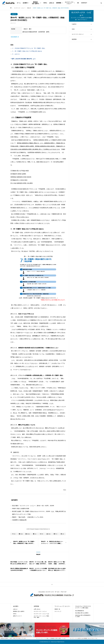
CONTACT (84, 3)
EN (78, 3)
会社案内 (26, 3)
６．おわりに (16, 54)
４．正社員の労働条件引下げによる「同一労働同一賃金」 (29, 48)
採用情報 (60, 3)
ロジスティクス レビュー (70, 3)
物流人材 (14, 14)
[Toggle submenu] (91, 24)
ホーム (19, 3)
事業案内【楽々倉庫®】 (36, 3)
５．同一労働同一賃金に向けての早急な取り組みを (27, 51)
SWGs (45, 3)
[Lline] (35, 534)
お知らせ (52, 3)
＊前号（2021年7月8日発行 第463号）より (23, 59)
